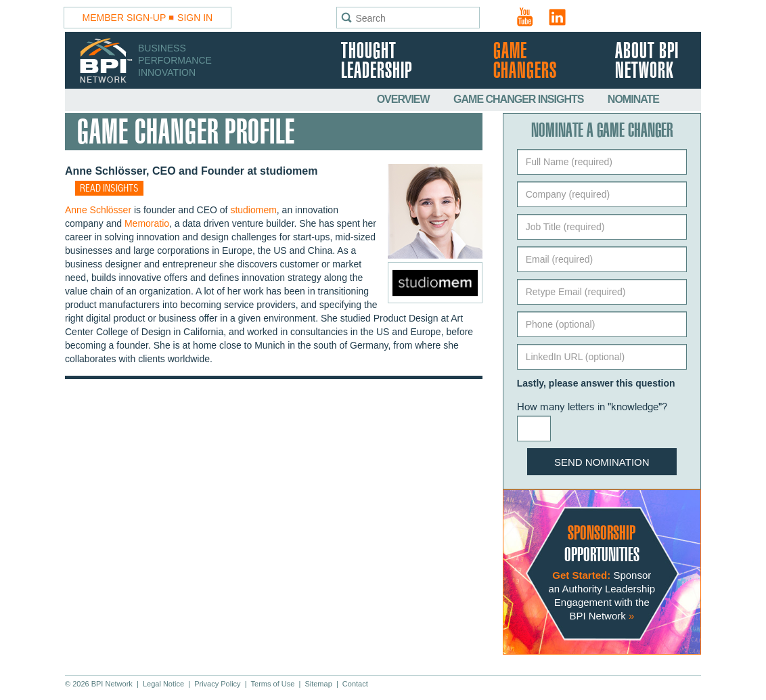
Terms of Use (273, 684)
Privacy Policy (217, 684)
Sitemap (318, 684)
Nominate (633, 99)
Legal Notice (163, 684)
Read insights (109, 189)
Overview (404, 99)
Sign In (195, 18)
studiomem (253, 210)
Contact (355, 684)
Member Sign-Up (125, 18)
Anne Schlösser (98, 210)
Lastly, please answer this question (596, 383)
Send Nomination (602, 462)
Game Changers (525, 62)
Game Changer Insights (520, 99)
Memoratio (147, 223)
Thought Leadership (377, 62)
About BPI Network (647, 62)
